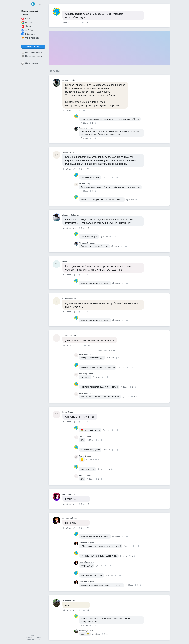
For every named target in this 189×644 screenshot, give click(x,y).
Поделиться (87, 22)
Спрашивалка (30, 63)
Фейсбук (27, 30)
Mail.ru (26, 18)
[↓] (82, 22)
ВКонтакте (28, 34)
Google (27, 22)
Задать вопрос (33, 47)
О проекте (33, 635)
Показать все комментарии (109, 350)
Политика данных (33, 639)
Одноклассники (30, 38)
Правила (29, 637)
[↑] (78, 22)
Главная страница (32, 52)
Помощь (37, 637)
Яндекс (27, 26)
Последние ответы (32, 56)
